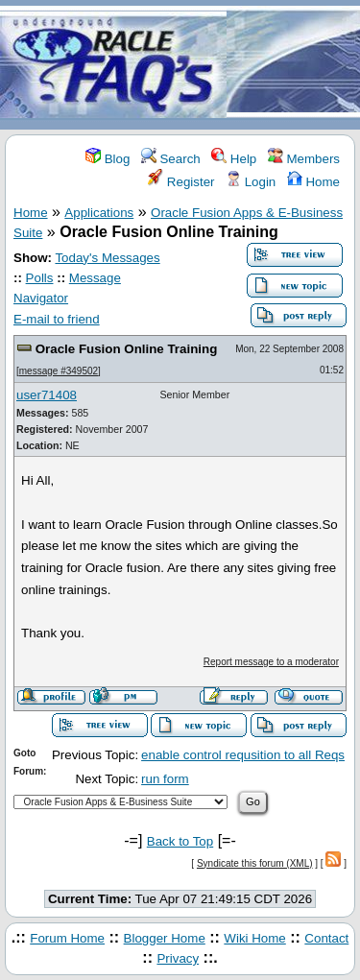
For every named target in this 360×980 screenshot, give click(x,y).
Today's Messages (107, 258)
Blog (108, 159)
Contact (326, 938)
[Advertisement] (293, 66)
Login (251, 182)
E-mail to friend (57, 319)
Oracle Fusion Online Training (127, 349)
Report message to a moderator (271, 662)
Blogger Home (165, 938)
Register (181, 182)
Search (171, 159)
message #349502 (59, 371)
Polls (40, 278)
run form (165, 779)
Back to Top (180, 841)
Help (234, 159)
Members (304, 159)
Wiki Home (254, 938)
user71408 (47, 395)
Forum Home (67, 938)
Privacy (178, 958)
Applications (99, 213)
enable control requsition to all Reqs (243, 755)
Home (313, 182)
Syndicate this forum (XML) (255, 863)
